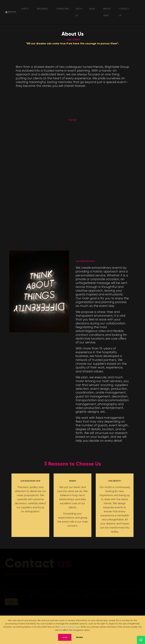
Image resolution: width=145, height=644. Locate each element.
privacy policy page (70, 627)
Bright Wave (107, 12)
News (92, 9)
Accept (65, 637)
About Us (79, 12)
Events (25, 9)
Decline (79, 637)
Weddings (42, 9)
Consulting (63, 9)
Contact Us (124, 12)
